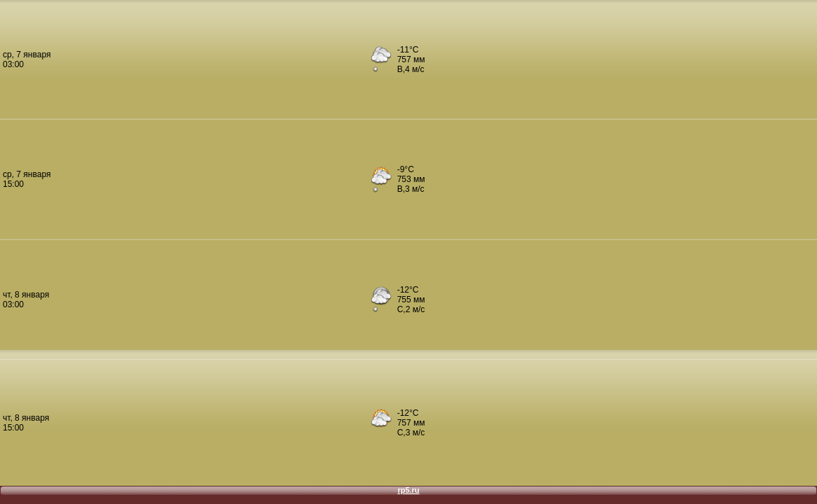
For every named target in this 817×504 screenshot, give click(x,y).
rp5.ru (408, 490)
